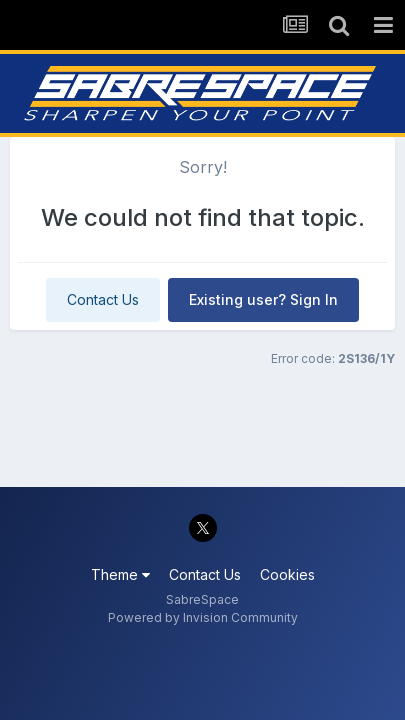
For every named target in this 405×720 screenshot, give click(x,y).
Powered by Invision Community (203, 617)
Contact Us (103, 299)
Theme (120, 574)
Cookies (287, 574)
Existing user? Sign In (263, 299)
